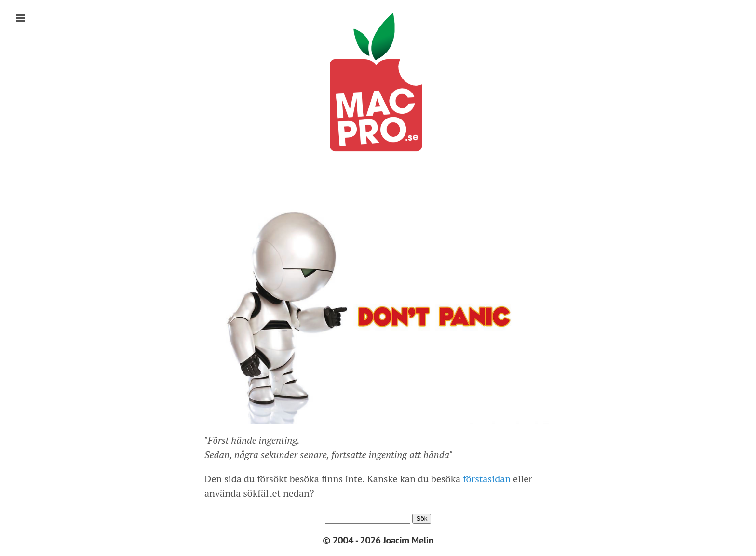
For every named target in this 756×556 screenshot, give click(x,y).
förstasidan (486, 479)
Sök (422, 519)
